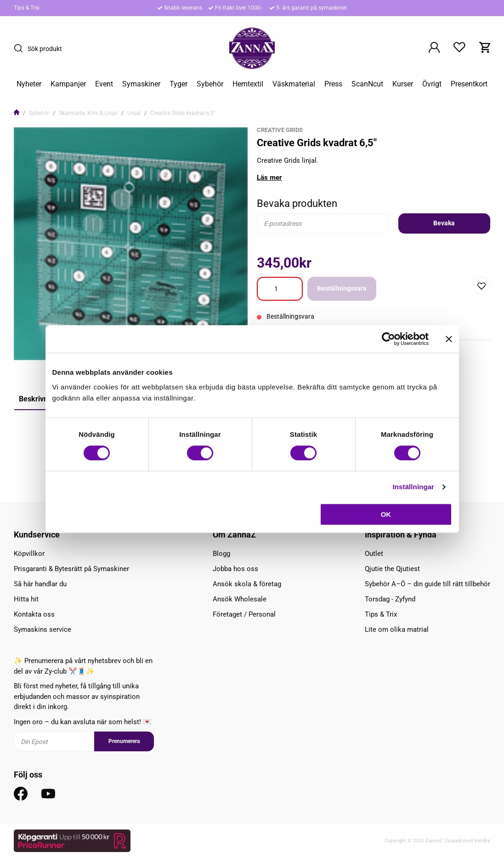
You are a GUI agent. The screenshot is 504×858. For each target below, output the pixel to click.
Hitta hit (26, 599)
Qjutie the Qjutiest (392, 569)
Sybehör (210, 84)
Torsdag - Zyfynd (390, 599)
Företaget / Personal (244, 614)
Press (333, 84)
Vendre (482, 841)
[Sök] (21, 48)
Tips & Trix (27, 8)
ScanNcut (367, 84)
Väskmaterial (294, 84)
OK (386, 514)
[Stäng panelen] (449, 339)
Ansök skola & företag (247, 584)
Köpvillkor (29, 554)
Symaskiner (141, 84)
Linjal (134, 113)
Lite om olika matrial (397, 629)
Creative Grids (280, 130)
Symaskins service (42, 629)
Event (104, 84)
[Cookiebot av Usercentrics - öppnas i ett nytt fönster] (388, 339)
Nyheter (29, 84)
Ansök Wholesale (240, 599)
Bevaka (444, 223)
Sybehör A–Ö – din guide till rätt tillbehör (428, 584)
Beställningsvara (342, 288)
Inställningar (413, 487)
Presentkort (469, 84)
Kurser (403, 84)
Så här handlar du (40, 584)
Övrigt (432, 84)
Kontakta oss (34, 614)
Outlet (374, 554)
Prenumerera (124, 741)
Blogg (221, 554)
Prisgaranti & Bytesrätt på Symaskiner (71, 569)
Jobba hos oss (235, 569)
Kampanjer (68, 84)
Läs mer (269, 177)
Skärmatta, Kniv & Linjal (88, 113)
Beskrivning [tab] (38, 399)
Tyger (178, 84)
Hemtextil (248, 84)
